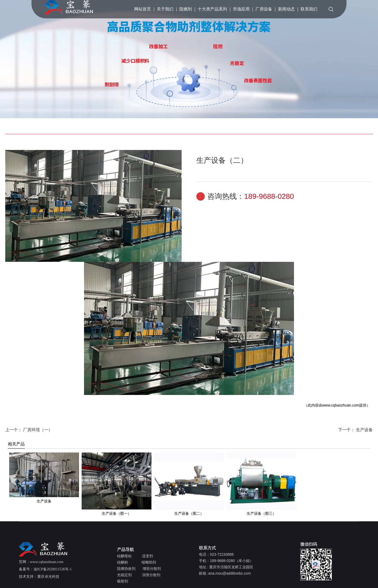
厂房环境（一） (37, 430)
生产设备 (364, 430)
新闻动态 (286, 9)
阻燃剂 (186, 9)
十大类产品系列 (212, 9)
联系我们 (309, 9)
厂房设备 (264, 9)
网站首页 (143, 9)
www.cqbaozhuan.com (341, 405)
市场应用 (241, 9)
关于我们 (165, 9)
